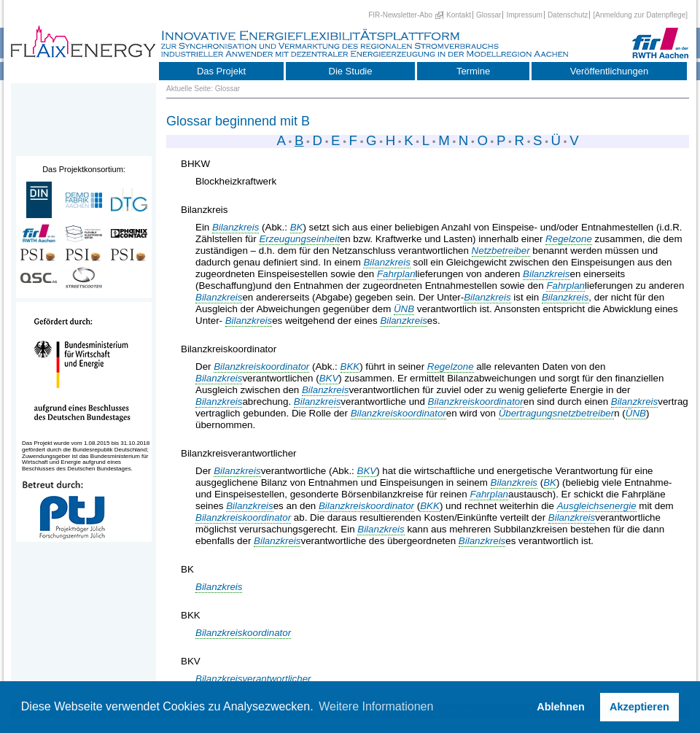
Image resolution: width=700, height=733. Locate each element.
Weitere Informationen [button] (376, 706)
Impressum (524, 15)
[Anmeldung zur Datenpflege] (640, 15)
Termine (473, 71)
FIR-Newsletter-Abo (400, 15)
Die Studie (351, 71)
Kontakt (459, 15)
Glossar (489, 15)
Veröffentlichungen (609, 71)
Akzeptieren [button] (639, 707)
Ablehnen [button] (561, 707)
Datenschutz (568, 15)
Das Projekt (221, 71)
